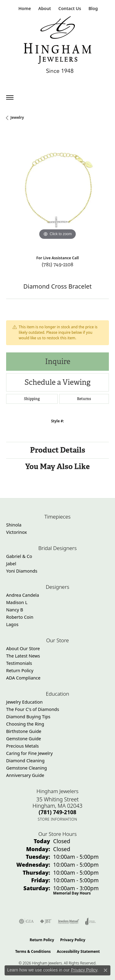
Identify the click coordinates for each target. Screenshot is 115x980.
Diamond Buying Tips (28, 717)
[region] (57, 190)
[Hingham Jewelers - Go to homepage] (58, 46)
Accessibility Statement (78, 951)
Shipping (32, 399)
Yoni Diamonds (22, 571)
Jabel (11, 564)
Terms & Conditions (33, 951)
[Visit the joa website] (91, 921)
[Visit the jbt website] (46, 921)
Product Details (58, 450)
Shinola (14, 525)
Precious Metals (22, 746)
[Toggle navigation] (10, 97)
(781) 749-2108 (57, 264)
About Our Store (23, 648)
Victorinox (17, 532)
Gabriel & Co (19, 556)
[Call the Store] (57, 812)
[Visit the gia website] (26, 921)
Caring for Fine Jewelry (29, 753)
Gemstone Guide (24, 739)
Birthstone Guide (24, 731)
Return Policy (20, 670)
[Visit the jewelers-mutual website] (69, 921)
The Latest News (23, 656)
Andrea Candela (23, 595)
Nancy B (15, 610)
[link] (24, 8)
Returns (84, 399)
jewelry (17, 117)
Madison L (17, 602)
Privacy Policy (73, 940)
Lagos (12, 624)
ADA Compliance (23, 678)
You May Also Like (57, 466)
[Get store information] (57, 819)
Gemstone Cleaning (27, 768)
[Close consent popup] (105, 970)
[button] (44, 8)
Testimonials (19, 663)
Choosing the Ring (25, 724)
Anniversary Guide (25, 775)
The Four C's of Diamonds (33, 709)
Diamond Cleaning (25, 761)
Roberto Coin (20, 617)
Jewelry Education (24, 702)
